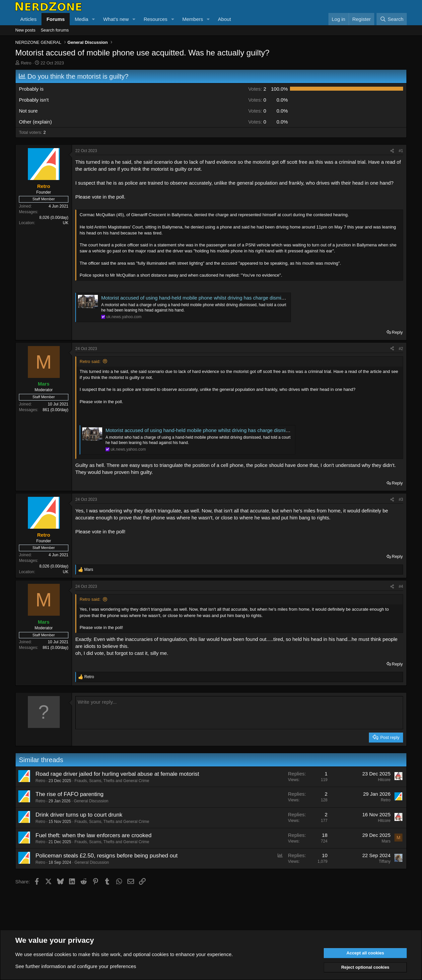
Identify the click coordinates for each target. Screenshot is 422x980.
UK (66, 223)
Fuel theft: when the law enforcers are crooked (94, 835)
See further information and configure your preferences (76, 966)
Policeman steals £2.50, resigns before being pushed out (106, 856)
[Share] (392, 151)
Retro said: (90, 361)
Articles (28, 19)
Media (81, 19)
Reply (397, 332)
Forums (56, 19)
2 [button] (257, 89)
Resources (156, 19)
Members (193, 19)
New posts (25, 30)
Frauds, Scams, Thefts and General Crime (112, 781)
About (224, 19)
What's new (116, 19)
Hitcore (384, 780)
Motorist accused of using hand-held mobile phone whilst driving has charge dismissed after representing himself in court (234, 298)
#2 (401, 349)
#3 (401, 499)
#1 (401, 151)
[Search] (392, 19)
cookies (63, 954)
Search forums (55, 30)
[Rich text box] (239, 713)
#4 (401, 586)
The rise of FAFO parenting (70, 794)
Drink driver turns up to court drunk (79, 815)
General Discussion (91, 801)
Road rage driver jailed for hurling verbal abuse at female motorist (117, 774)
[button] (94, 19)
